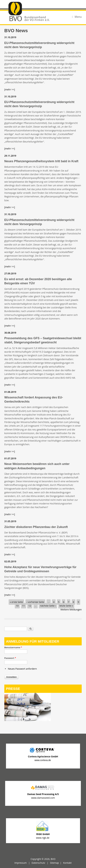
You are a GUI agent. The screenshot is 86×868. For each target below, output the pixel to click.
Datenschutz (38, 863)
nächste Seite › (48, 606)
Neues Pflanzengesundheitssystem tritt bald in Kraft (41, 161)
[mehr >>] (10, 89)
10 (17, 606)
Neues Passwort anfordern (22, 669)
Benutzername (13, 647)
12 (30, 606)
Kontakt (67, 863)
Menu (77, 17)
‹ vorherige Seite (35, 602)
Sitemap (54, 863)
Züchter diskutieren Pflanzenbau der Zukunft (36, 527)
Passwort (10, 658)
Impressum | (23, 863)
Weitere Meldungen (71, 609)
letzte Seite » (66, 606)
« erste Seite (16, 602)
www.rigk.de (43, 838)
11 (24, 606)
